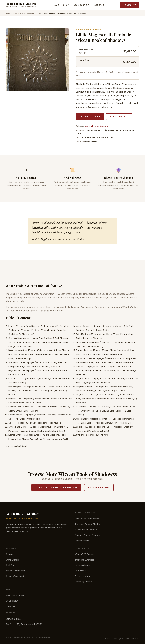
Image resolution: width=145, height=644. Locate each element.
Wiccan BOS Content (84, 554)
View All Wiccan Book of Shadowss (56, 487)
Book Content (82, 5)
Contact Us (11, 606)
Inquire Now (130, 5)
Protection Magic (83, 576)
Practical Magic (82, 541)
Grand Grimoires (13, 560)
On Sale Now (12, 601)
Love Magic (80, 571)
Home (56, 5)
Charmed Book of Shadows (88, 535)
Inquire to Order (90, 117)
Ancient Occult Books (15, 571)
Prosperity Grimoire (84, 582)
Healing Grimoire (82, 565)
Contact (99, 5)
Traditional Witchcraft (85, 560)
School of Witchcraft (15, 576)
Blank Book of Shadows (86, 530)
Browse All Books (99, 487)
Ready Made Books (15, 595)
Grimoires (10, 554)
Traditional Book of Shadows (88, 524)
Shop (66, 5)
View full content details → (18, 446)
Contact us (111, 72)
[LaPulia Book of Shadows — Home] (21, 5)
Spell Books (11, 565)
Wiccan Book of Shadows (30, 13)
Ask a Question (119, 117)
